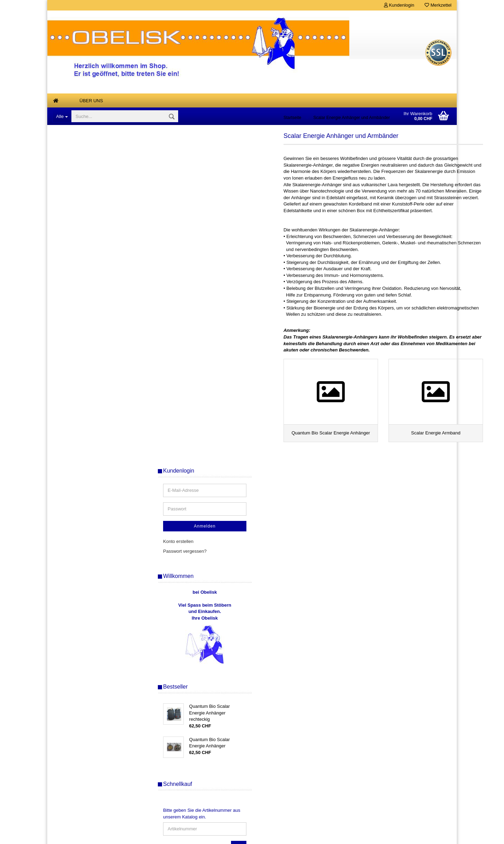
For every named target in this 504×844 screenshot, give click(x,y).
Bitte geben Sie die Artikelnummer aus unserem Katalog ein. (401, 484)
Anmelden (404, 197)
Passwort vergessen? (384, 222)
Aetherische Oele (76, 179)
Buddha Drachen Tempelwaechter (92, 220)
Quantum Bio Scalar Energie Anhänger (92, 414)
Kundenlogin (399, 5)
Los (438, 517)
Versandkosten (286, 825)
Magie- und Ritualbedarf (82, 317)
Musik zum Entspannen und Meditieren (86, 362)
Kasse (158, 774)
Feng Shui (68, 290)
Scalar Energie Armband (88, 428)
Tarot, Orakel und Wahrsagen (88, 440)
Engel (64, 276)
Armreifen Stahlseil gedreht (86, 206)
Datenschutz (66, 774)
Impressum (65, 784)
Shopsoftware (196, 835)
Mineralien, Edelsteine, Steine (88, 331)
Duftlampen (70, 248)
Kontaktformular (70, 795)
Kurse (64, 482)
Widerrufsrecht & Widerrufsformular (89, 763)
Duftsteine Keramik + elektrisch (90, 262)
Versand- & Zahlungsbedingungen (88, 742)
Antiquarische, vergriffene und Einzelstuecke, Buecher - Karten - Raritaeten (92, 145)
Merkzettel (438, 5)
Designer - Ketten (76, 234)
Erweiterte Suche (404, 605)
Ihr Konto (161, 795)
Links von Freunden (78, 495)
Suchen (404, 589)
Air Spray (67, 165)
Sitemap (371, 650)
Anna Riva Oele (74, 193)
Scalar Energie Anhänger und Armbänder (88, 396)
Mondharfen (70, 345)
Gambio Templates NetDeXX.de (289, 835)
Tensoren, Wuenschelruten (85, 454)
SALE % (160, 784)
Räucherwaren (73, 379)
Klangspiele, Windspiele (82, 303)
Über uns (91, 101)
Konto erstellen (378, 212)
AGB (58, 753)
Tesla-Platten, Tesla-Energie (86, 468)
